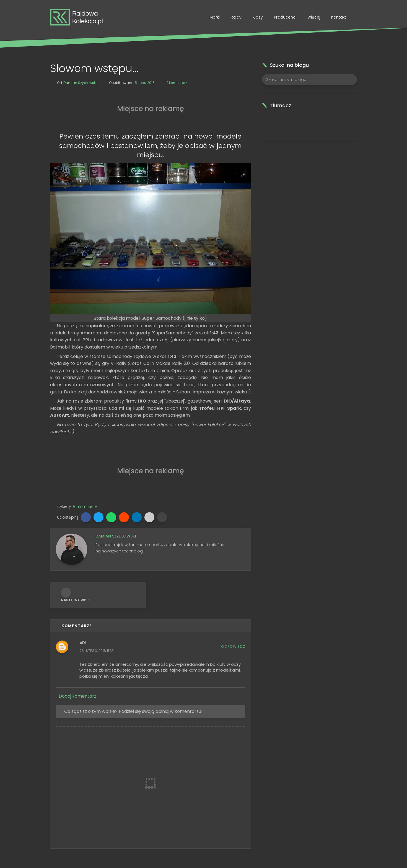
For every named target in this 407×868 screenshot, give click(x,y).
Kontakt (339, 17)
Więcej (314, 17)
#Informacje (85, 506)
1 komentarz (177, 83)
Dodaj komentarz (77, 696)
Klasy (258, 17)
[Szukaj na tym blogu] (309, 80)
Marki (215, 17)
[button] (86, 517)
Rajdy (236, 17)
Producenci (285, 17)
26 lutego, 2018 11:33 (97, 651)
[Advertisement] (151, 107)
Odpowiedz (233, 646)
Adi (83, 643)
